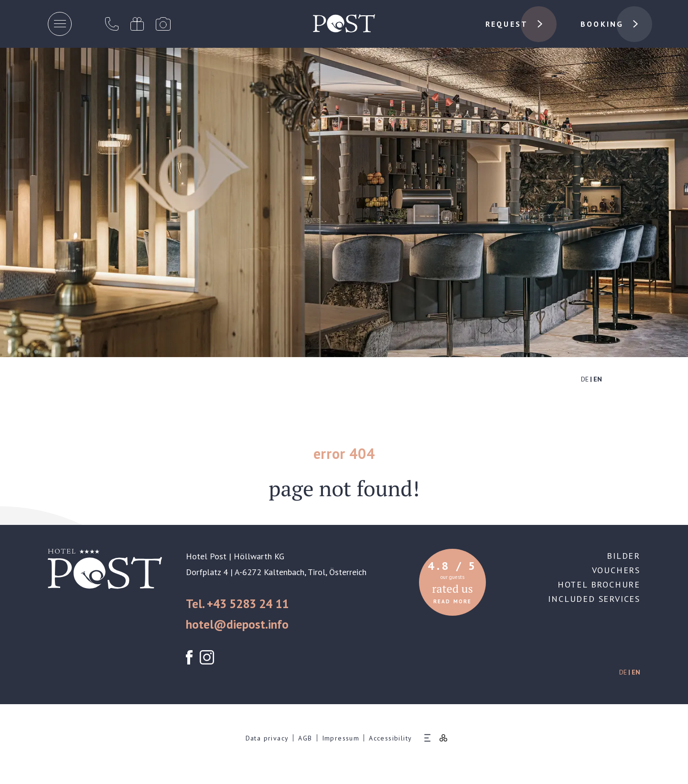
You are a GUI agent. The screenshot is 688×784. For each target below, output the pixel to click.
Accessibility (390, 738)
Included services (594, 599)
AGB (305, 738)
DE (585, 379)
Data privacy (267, 738)
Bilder (623, 556)
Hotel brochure (599, 584)
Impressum (341, 738)
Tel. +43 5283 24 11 (237, 604)
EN (598, 379)
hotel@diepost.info (237, 624)
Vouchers (616, 570)
